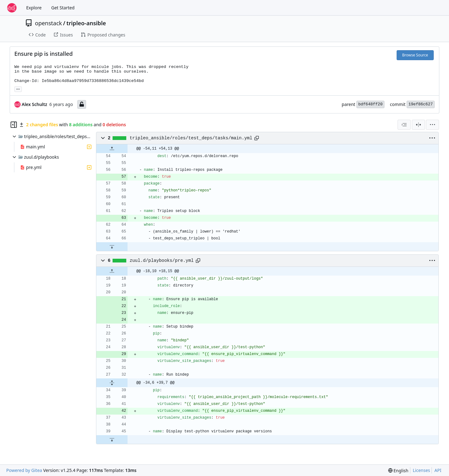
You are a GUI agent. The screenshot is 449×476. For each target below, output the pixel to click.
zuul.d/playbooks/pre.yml (162, 261)
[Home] (12, 8)
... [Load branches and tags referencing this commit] (18, 89)
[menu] (432, 125)
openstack (48, 23)
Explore (34, 8)
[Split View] (418, 125)
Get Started (63, 8)
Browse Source (415, 55)
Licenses (422, 470)
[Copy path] (257, 138)
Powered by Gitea (24, 470)
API (438, 470)
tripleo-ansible (86, 23)
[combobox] (404, 125)
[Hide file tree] (14, 125)
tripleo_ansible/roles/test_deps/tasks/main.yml (191, 138)
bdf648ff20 (370, 104)
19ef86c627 (421, 104)
